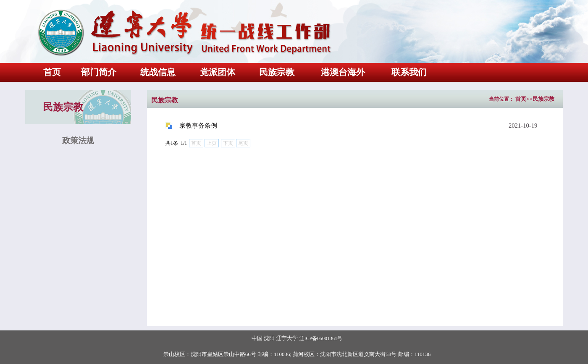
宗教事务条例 (198, 126)
